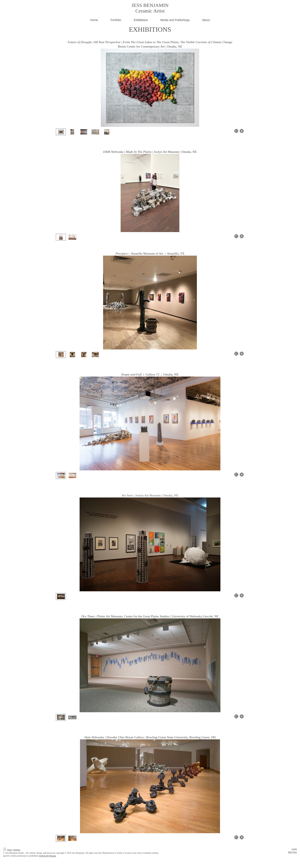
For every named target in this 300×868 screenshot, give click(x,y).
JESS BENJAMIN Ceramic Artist (150, 8)
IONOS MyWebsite (48, 856)
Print (8, 850)
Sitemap (17, 850)
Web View (292, 852)
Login (294, 849)
